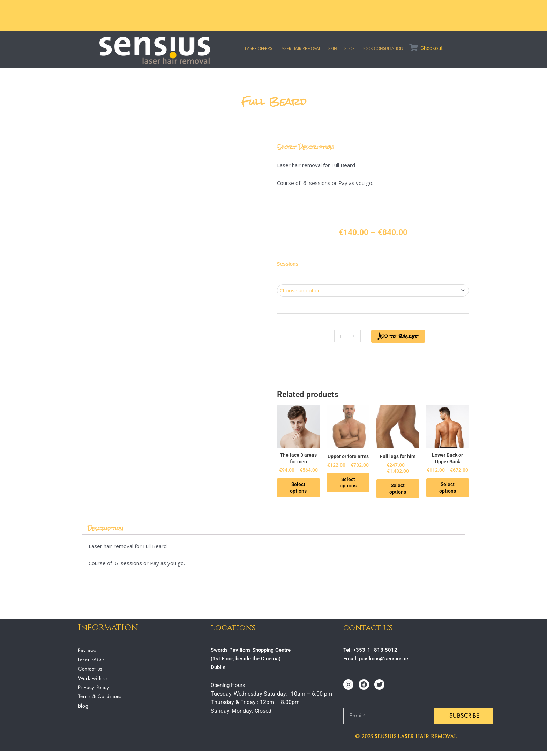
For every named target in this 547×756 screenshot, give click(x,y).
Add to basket (398, 337)
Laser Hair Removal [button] (300, 48)
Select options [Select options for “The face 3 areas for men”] (300, 493)
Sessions (288, 264)
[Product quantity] (339, 337)
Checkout (432, 48)
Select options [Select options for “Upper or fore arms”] (353, 487)
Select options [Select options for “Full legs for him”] (405, 487)
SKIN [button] (333, 48)
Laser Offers (258, 48)
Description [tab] (107, 534)
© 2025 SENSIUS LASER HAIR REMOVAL (406, 742)
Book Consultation (383, 48)
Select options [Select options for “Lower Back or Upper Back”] (458, 493)
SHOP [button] (349, 48)
